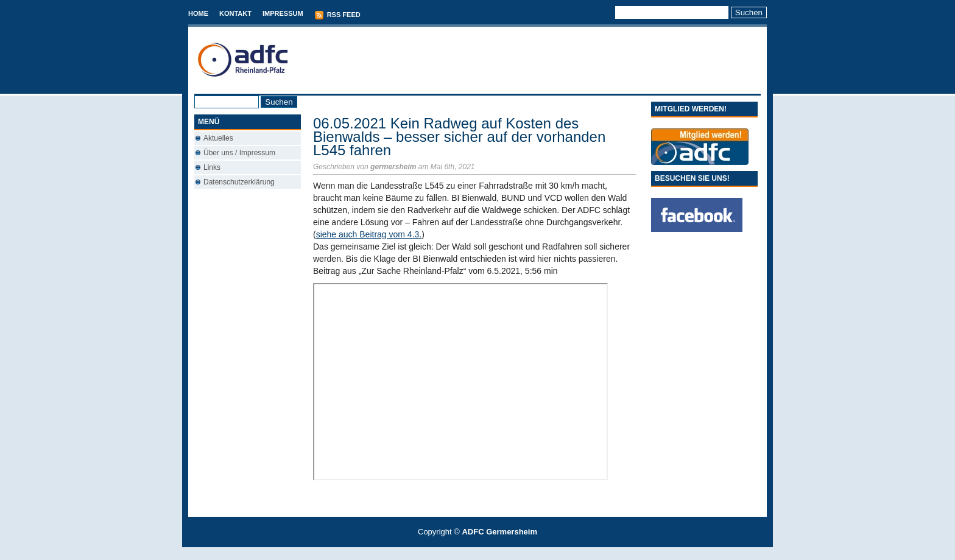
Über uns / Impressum (239, 153)
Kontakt (235, 13)
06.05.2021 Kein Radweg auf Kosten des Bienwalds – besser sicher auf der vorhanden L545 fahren (459, 137)
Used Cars (490, 554)
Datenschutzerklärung (239, 182)
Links (212, 167)
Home (198, 13)
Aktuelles (218, 138)
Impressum (283, 13)
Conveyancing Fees (485, 554)
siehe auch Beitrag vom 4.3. (369, 234)
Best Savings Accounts (478, 554)
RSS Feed (337, 15)
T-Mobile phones (467, 554)
